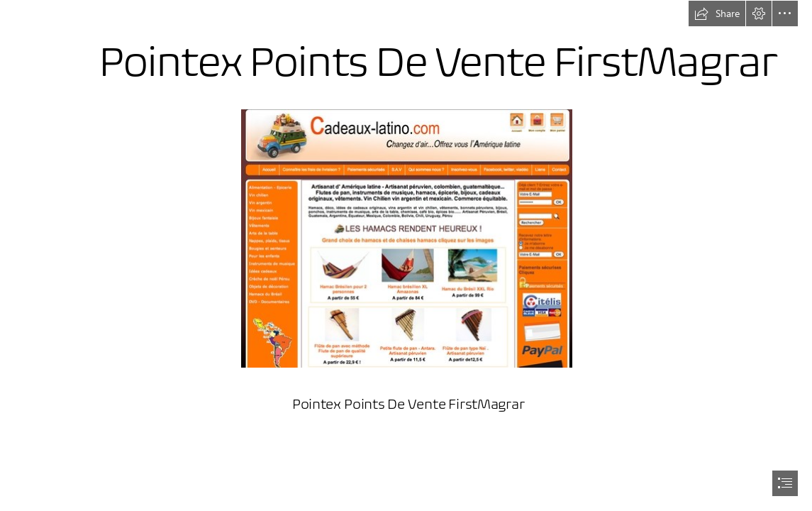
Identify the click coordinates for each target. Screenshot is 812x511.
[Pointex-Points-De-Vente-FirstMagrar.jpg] (406, 238)
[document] (406, 255)
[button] (717, 13)
